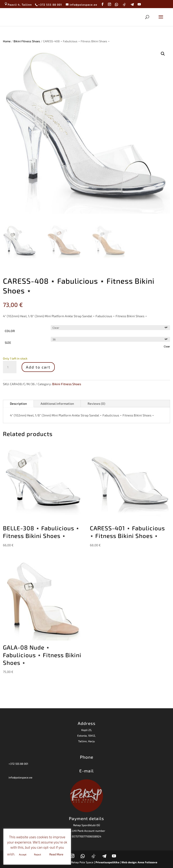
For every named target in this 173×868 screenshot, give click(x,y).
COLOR (10, 331)
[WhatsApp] (117, 4)
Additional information (57, 404)
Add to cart (38, 367)
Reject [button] (38, 854)
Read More (56, 854)
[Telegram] (132, 4)
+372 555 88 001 (18, 764)
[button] (163, 54)
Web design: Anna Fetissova (139, 862)
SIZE (8, 343)
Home (7, 41)
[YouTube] (139, 4)
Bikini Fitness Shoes (27, 41)
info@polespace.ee (20, 777)
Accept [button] (23, 854)
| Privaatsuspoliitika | (107, 862)
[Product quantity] (10, 367)
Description (18, 404)
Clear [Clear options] (167, 346)
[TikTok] (124, 4)
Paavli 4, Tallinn (18, 4)
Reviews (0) (96, 404)
